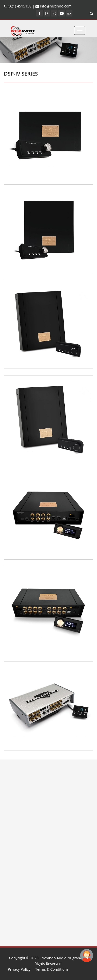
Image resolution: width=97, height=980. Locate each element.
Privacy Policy (19, 969)
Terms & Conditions (52, 969)
